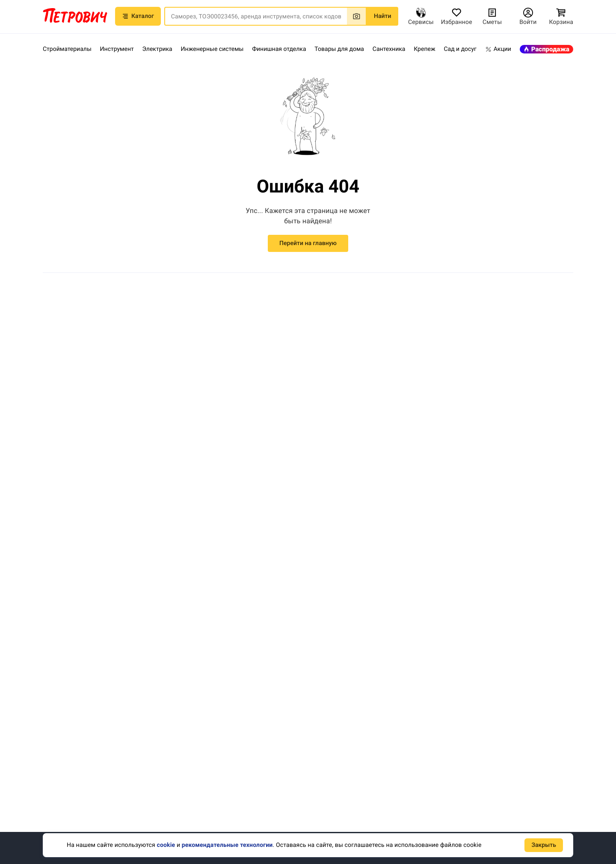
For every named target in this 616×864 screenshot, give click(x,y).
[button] (179, 9)
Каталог (138, 30)
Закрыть (544, 845)
